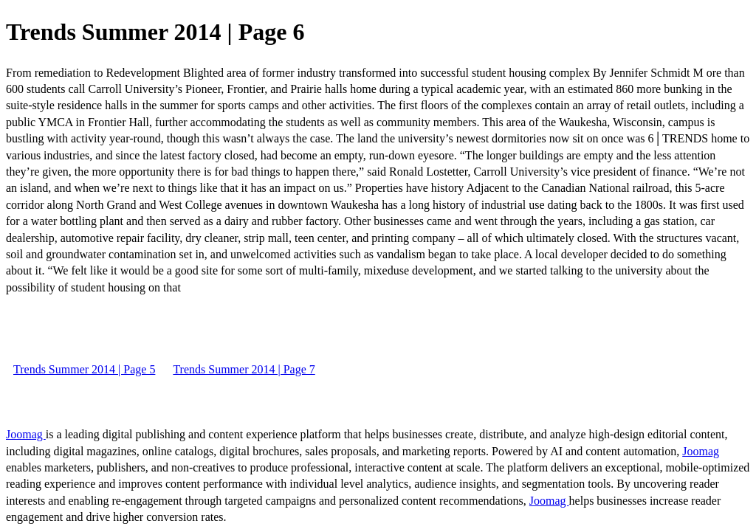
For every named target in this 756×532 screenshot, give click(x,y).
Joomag (26, 434)
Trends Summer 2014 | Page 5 (84, 369)
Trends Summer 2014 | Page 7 (244, 369)
